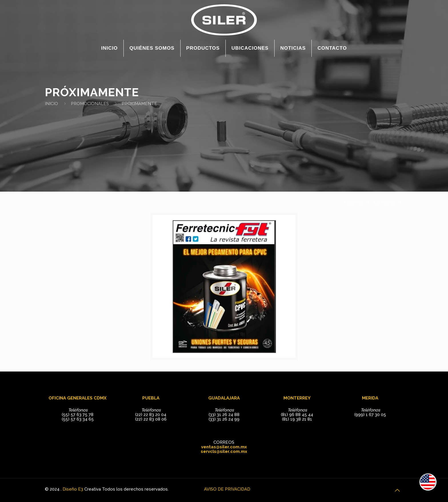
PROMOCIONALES (90, 104)
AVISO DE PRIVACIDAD (227, 489)
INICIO (51, 104)
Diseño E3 (73, 489)
